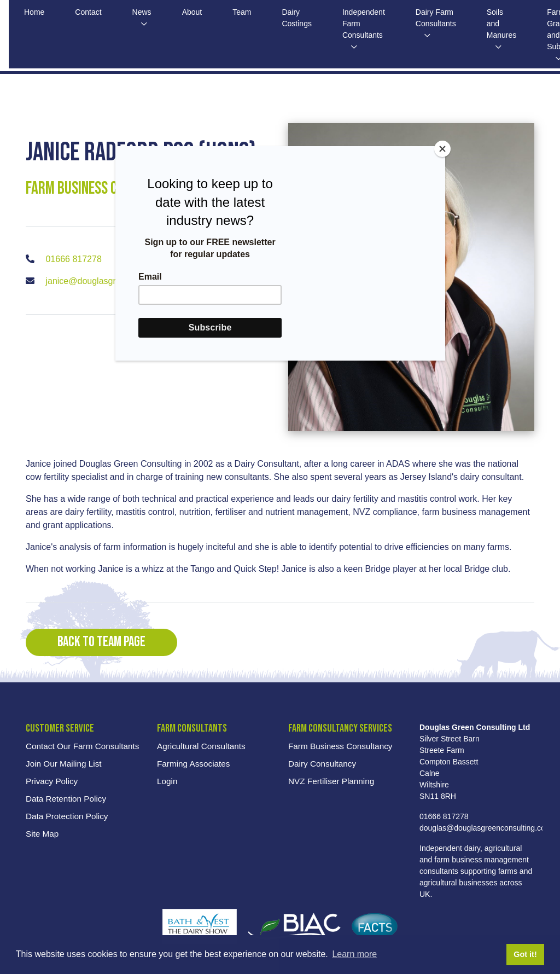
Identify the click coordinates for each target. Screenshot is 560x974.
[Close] (442, 149)
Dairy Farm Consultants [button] (446, 19)
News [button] (145, 13)
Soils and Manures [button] (514, 25)
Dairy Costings (303, 19)
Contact (90, 13)
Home (35, 13)
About (196, 13)
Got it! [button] (525, 954)
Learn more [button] (354, 954)
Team (247, 13)
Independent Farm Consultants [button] (372, 25)
